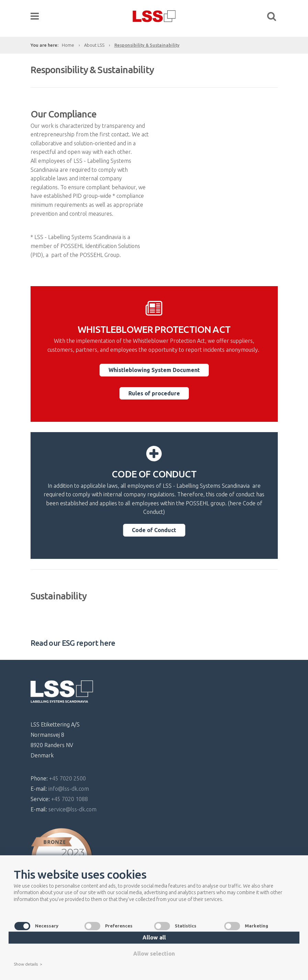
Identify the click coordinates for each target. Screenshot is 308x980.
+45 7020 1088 (70, 799)
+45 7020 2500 (67, 778)
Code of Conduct (154, 530)
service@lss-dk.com (72, 809)
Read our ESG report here (73, 643)
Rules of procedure (154, 393)
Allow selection (154, 954)
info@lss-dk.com (69, 789)
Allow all (154, 937)
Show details (28, 965)
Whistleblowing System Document (154, 370)
